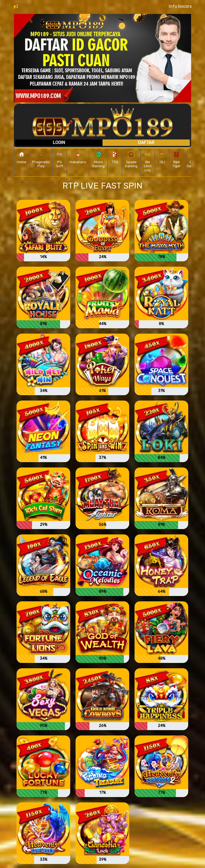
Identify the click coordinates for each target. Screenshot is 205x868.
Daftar (146, 143)
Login (59, 143)
